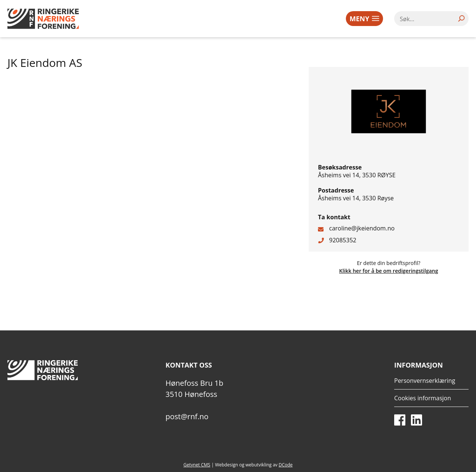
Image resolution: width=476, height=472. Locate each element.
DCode (286, 465)
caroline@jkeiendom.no (362, 228)
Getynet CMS (197, 465)
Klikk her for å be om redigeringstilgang (389, 271)
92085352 (343, 240)
